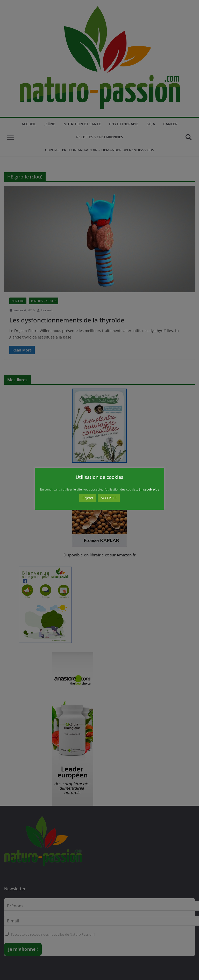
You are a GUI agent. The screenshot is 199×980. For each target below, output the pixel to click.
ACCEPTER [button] (109, 498)
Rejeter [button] (88, 498)
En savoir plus (149, 489)
